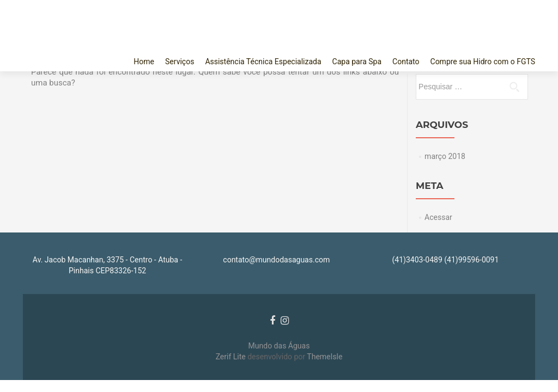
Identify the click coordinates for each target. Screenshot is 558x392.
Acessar (438, 217)
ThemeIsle (325, 357)
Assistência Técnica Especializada (263, 62)
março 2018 (445, 156)
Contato (406, 62)
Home (144, 62)
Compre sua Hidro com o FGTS (483, 62)
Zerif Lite (232, 357)
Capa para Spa (357, 62)
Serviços (180, 62)
